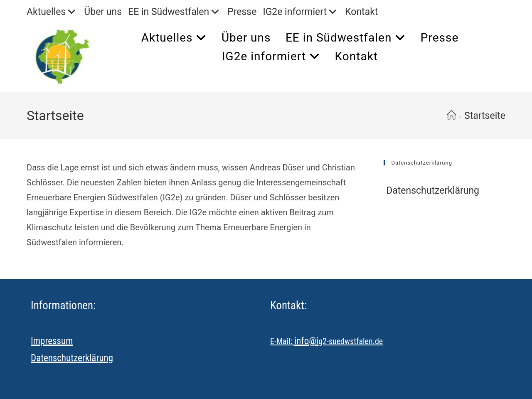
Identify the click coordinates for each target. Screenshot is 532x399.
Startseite (485, 116)
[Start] (452, 116)
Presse (242, 12)
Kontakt (361, 12)
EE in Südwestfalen (175, 12)
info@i (306, 341)
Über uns (103, 12)
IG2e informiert (301, 12)
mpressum (53, 341)
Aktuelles (52, 12)
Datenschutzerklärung (431, 191)
